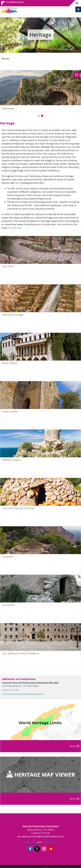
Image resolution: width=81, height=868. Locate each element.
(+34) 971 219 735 (10, 690)
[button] (39, 116)
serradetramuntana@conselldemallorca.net (23, 694)
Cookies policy (49, 842)
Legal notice (30, 842)
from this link (14, 228)
